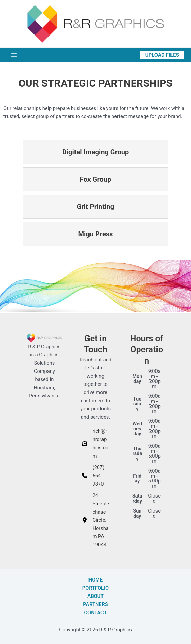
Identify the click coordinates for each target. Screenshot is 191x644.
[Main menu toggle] (14, 55)
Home (95, 580)
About (96, 596)
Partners (95, 604)
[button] (162, 55)
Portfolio (95, 588)
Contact (96, 613)
